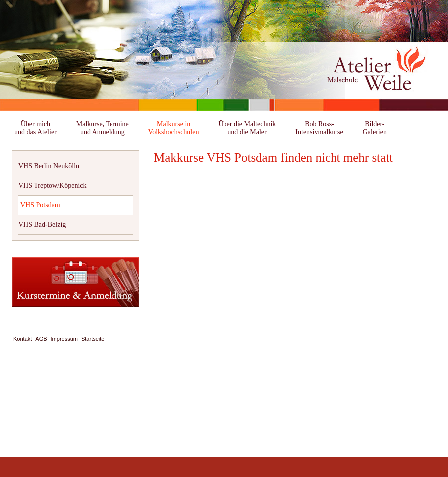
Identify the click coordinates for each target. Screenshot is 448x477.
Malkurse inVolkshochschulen (174, 128)
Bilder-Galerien (375, 128)
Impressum (64, 339)
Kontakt (23, 339)
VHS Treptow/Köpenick (53, 185)
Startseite (93, 339)
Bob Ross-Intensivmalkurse (319, 128)
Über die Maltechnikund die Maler (247, 128)
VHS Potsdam (40, 205)
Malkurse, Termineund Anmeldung (103, 128)
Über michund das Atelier (36, 128)
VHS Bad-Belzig (42, 224)
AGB (41, 339)
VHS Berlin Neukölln (49, 166)
